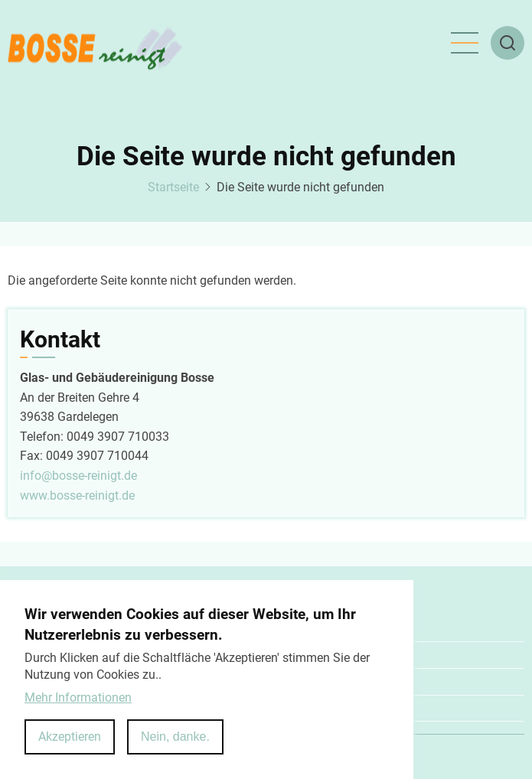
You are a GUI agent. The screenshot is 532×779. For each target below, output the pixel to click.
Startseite (173, 187)
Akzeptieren (70, 737)
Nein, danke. (175, 737)
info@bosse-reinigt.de (78, 476)
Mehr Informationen (78, 698)
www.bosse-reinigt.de (77, 495)
